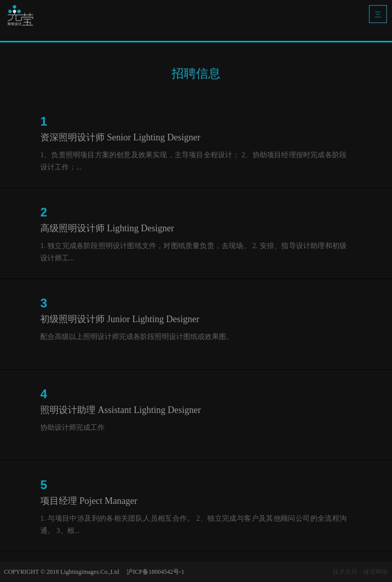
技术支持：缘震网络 (360, 572)
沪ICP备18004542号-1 (155, 572)
